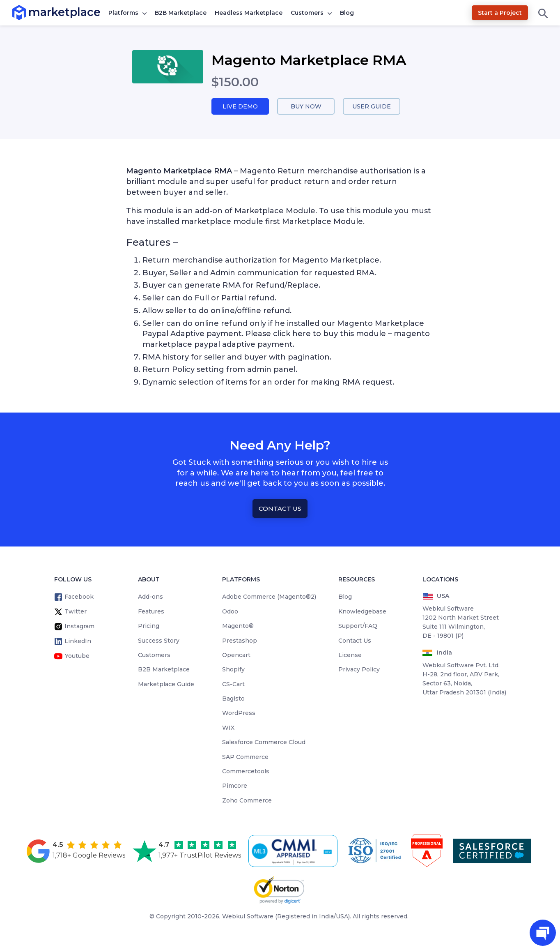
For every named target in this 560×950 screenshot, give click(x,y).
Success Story (159, 641)
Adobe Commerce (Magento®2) (269, 597)
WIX (228, 728)
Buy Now (306, 107)
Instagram (79, 627)
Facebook (79, 597)
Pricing (149, 627)
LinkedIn (78, 642)
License (350, 655)
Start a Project (500, 13)
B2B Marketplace (181, 13)
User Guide (372, 107)
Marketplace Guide (166, 685)
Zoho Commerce (247, 801)
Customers (307, 13)
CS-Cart (233, 685)
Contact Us (280, 509)
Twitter (76, 612)
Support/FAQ (358, 627)
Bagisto (233, 699)
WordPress (239, 714)
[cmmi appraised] (294, 851)
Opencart (236, 655)
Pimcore (235, 786)
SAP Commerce (245, 757)
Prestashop (240, 641)
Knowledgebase (362, 612)
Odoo (230, 612)
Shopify (233, 670)
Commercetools (246, 772)
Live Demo (240, 107)
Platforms (123, 13)
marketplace (29, 12)
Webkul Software (248, 917)
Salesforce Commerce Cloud (264, 743)
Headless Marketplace (249, 13)
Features (151, 612)
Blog (347, 13)
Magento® (238, 627)
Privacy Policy (359, 670)
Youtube (77, 657)
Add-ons (150, 597)
